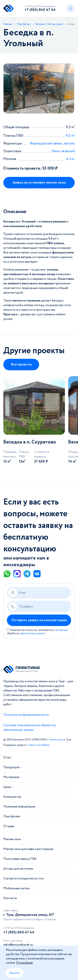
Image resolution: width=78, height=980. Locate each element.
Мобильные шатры (16, 888)
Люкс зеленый (63, 151)
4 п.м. (70, 159)
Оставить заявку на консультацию (39, 620)
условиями (62, 630)
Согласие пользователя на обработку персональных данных (30, 728)
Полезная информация (19, 807)
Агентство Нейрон (39, 745)
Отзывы (9, 826)
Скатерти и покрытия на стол (24, 879)
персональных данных (33, 633)
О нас (7, 758)
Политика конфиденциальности (26, 715)
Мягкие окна (12, 839)
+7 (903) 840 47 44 (40, 10)
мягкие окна (56, 740)
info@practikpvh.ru (18, 945)
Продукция (11, 767)
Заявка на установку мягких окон (39, 183)
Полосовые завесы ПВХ (20, 859)
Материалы (11, 777)
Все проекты (21, 365)
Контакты (10, 898)
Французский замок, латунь (52, 144)
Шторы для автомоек (18, 869)
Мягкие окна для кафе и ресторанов (28, 849)
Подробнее (24, 963)
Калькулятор (12, 797)
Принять (14, 973)
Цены (7, 787)
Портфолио (12, 816)
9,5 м (70, 136)
